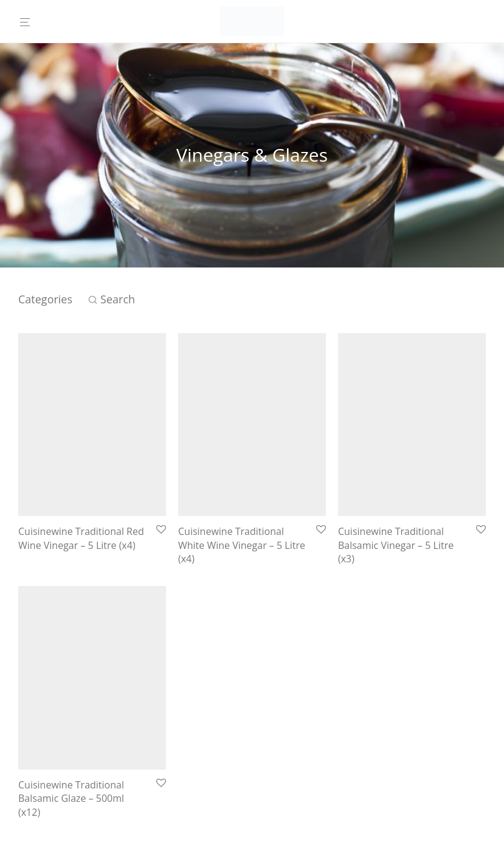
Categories (45, 299)
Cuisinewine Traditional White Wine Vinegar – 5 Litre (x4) (242, 545)
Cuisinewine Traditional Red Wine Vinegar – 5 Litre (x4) (81, 538)
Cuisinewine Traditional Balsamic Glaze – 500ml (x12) (71, 798)
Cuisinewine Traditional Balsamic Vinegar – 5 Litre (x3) (396, 545)
